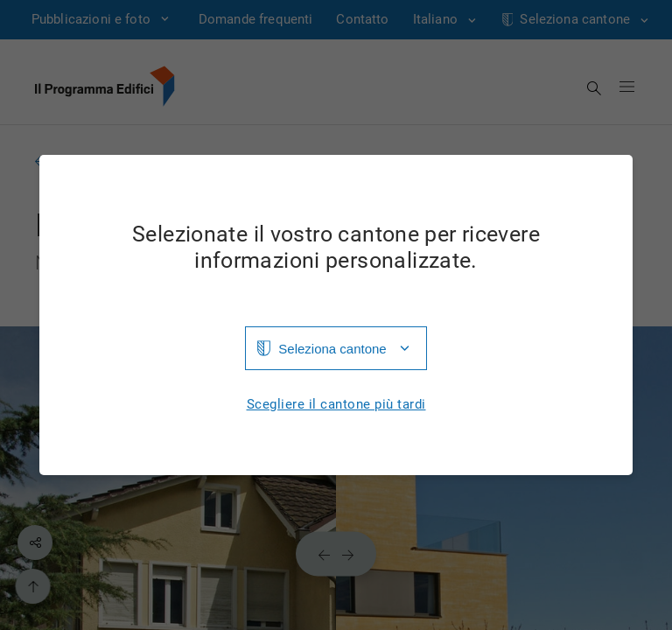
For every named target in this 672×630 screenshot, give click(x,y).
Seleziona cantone (332, 349)
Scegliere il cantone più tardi (336, 405)
